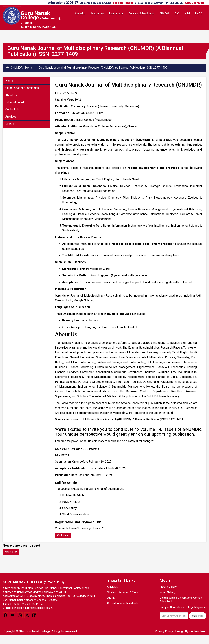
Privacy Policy (164, 631)
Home (9, 81)
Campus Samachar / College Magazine (183, 607)
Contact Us (12, 109)
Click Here (63, 535)
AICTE (111, 598)
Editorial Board (15, 102)
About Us (11, 95)
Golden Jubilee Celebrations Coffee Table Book (181, 600)
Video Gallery (167, 592)
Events (10, 124)
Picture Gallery (168, 587)
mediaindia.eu (198, 631)
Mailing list (11, 552)
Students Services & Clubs (123, 592)
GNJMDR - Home (19, 68)
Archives (11, 117)
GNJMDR (112, 587)
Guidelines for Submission (22, 88)
